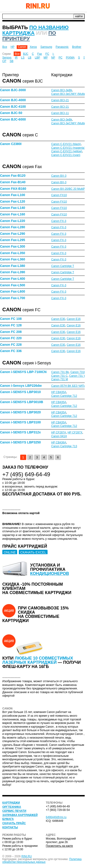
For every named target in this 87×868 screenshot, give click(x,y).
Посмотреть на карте (60, 846)
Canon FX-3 (59, 221)
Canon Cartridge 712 (64, 396)
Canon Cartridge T (63, 266)
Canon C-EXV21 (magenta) (68, 148)
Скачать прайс (14, 823)
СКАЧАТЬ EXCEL (33, 552)
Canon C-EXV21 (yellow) (67, 151)
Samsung (46, 47)
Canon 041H (59, 436)
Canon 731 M (60, 379)
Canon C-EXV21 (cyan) (66, 155)
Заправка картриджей (20, 815)
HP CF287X (75, 432)
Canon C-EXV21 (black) (66, 144)
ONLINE (10, 552)
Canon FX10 (59, 195)
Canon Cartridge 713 (64, 446)
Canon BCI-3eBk (62, 90)
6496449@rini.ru (56, 817)
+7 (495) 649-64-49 (70, 6)
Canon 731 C (60, 376)
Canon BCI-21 (60, 100)
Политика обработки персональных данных (42, 861)
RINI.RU (27, 856)
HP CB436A (59, 443)
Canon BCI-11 (60, 113)
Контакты (10, 827)
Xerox (33, 47)
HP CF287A (59, 432)
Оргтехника (12, 807)
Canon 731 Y (77, 376)
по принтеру (29, 36)
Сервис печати (14, 811)
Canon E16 (74, 319)
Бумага (8, 819)
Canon (22, 47)
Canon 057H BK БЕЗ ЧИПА (69, 386)
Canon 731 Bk (60, 372)
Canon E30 (58, 319)
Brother (77, 47)
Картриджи (11, 803)
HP (13, 47)
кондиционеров (50, 574)
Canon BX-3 (59, 176)
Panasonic (62, 47)
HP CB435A (59, 392)
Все (5, 47)
